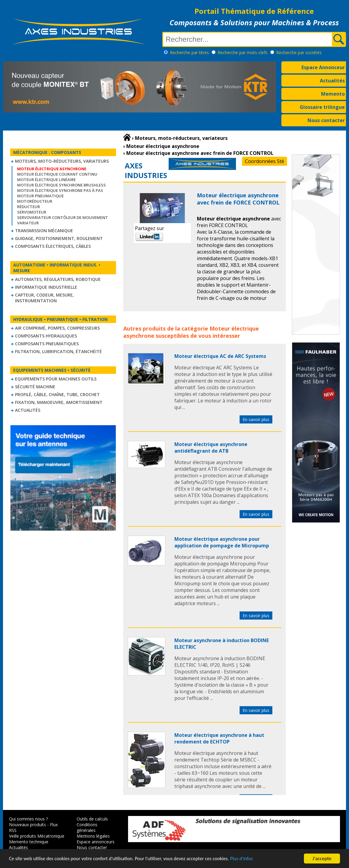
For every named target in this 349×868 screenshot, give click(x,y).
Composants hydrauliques (46, 336)
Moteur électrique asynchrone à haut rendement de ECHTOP (219, 738)
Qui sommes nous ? (28, 819)
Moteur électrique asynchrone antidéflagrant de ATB (211, 448)
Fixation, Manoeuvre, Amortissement (59, 402)
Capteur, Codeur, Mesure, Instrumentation (44, 298)
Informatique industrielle (46, 287)
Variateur (28, 223)
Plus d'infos (249, 859)
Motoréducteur (35, 201)
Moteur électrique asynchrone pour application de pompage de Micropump (222, 542)
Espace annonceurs (96, 842)
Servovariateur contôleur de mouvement (63, 217)
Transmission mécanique (44, 231)
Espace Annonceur (323, 67)
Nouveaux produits (28, 825)
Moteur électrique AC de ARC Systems (220, 356)
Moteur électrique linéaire (46, 180)
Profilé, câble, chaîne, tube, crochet (57, 394)
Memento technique (29, 842)
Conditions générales (87, 827)
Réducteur (29, 207)
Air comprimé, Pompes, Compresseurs (57, 328)
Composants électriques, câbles (53, 246)
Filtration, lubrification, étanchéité (58, 351)
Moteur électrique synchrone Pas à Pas (60, 190)
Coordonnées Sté (265, 161)
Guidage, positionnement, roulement (59, 238)
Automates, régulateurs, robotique (58, 279)
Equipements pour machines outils (56, 379)
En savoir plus (256, 419)
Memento (333, 94)
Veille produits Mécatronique (37, 836)
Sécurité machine (35, 387)
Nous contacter (326, 120)
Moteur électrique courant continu (57, 174)
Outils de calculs (92, 819)
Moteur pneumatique (40, 196)
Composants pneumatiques (47, 344)
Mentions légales (93, 836)
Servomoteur (32, 212)
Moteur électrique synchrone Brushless (61, 185)
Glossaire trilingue (322, 107)
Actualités (332, 81)
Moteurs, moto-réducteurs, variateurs (62, 161)
